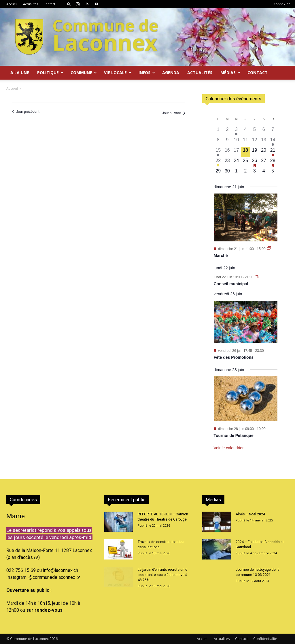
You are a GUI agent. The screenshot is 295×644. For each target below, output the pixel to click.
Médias (230, 73)
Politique (50, 73)
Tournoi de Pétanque (234, 435)
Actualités (31, 4)
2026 (54, 639)
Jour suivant (174, 113)
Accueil (12, 4)
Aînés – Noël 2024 (250, 514)
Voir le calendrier (229, 448)
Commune (84, 73)
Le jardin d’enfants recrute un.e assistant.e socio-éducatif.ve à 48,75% (162, 575)
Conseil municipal (231, 284)
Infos (147, 73)
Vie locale (118, 73)
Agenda (171, 73)
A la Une (20, 73)
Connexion (282, 4)
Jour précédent (26, 112)
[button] (69, 4)
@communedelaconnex (55, 577)
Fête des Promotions (234, 357)
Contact (49, 4)
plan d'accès (23, 557)
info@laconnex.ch (60, 570)
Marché (221, 256)
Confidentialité (265, 639)
